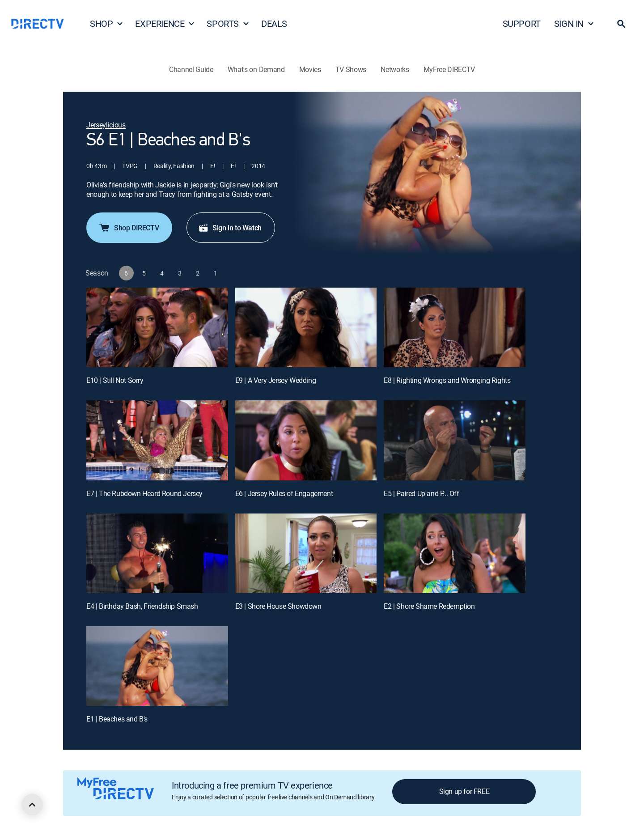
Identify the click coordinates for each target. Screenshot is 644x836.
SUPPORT (522, 23)
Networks (395, 69)
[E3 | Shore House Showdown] (306, 553)
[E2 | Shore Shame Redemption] (455, 553)
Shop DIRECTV (128, 228)
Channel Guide (191, 69)
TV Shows (351, 69)
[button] (621, 24)
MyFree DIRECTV (449, 69)
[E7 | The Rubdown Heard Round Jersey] (157, 440)
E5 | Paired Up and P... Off (421, 493)
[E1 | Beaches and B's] (157, 666)
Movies (310, 69)
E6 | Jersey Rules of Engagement (284, 493)
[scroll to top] (32, 805)
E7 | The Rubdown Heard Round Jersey (144, 493)
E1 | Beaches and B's (117, 719)
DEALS (274, 23)
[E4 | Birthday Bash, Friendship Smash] (157, 553)
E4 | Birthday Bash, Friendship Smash (142, 606)
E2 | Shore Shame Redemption (429, 606)
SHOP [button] (107, 23)
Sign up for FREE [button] (464, 791)
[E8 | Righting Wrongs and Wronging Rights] (455, 327)
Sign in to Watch (230, 228)
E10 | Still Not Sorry (115, 380)
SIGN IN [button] (574, 23)
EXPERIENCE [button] (165, 23)
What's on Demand (256, 69)
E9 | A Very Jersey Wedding (276, 380)
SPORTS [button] (228, 23)
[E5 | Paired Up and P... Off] (455, 440)
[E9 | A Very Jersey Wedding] (306, 327)
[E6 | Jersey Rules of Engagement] (306, 440)
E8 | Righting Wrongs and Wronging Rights (447, 380)
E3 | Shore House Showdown (278, 606)
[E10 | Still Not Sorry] (157, 327)
